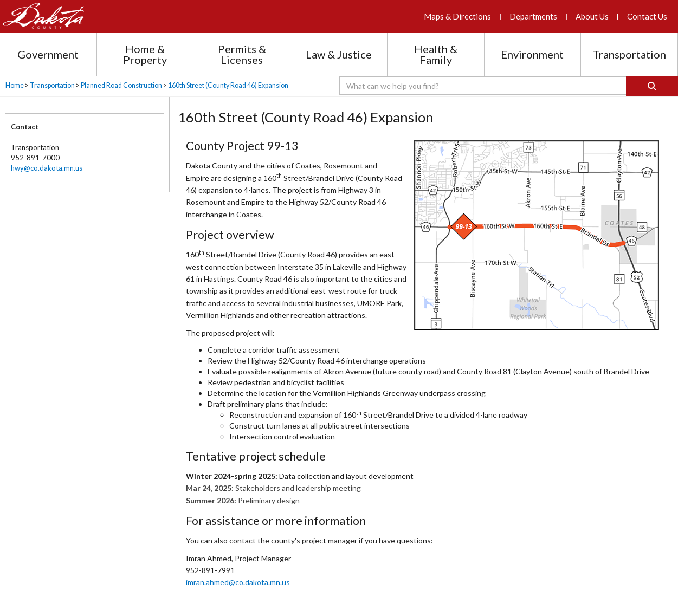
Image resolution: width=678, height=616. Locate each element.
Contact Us (647, 16)
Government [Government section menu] (48, 54)
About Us (592, 16)
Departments (533, 16)
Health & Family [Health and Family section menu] (436, 54)
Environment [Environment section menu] (532, 54)
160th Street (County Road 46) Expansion (228, 85)
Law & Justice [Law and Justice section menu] (339, 54)
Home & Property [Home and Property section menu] (145, 54)
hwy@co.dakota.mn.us (47, 168)
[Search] (652, 86)
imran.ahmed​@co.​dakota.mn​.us (238, 582)
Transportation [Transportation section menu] (629, 54)
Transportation (52, 85)
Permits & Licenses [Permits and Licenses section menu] (242, 54)
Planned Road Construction (121, 85)
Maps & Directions (457, 16)
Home (15, 85)
